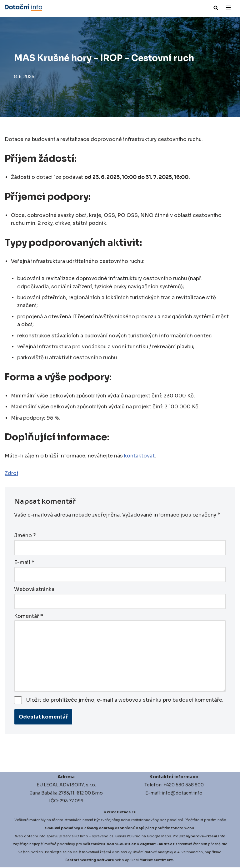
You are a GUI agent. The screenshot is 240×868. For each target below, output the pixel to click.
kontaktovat (139, 457)
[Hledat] (216, 8)
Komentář (29, 616)
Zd (8, 474)
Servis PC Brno (75, 837)
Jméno (25, 537)
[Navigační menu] (228, 8)
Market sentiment (156, 860)
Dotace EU (127, 813)
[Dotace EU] (23, 8)
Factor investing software (90, 860)
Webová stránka (34, 590)
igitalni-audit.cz (159, 845)
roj (15, 474)
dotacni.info (35, 837)
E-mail (24, 563)
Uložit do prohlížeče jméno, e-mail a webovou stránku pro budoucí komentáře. (125, 701)
